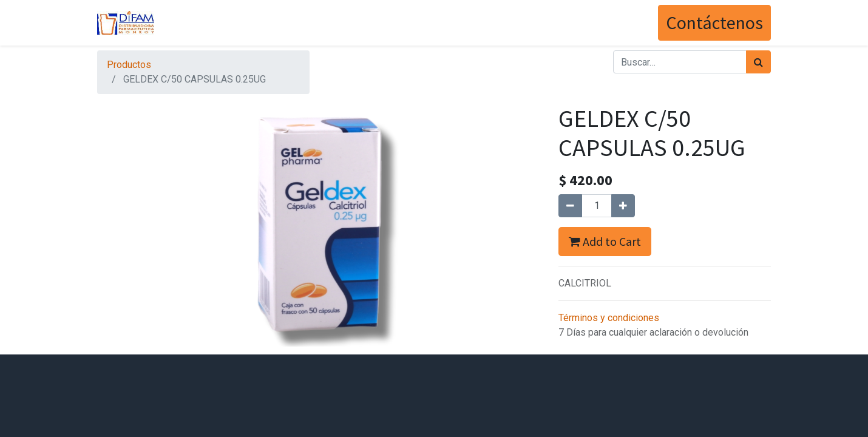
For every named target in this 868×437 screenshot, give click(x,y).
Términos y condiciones (609, 318)
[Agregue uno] (623, 206)
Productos (129, 65)
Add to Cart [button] (605, 241)
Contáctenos (714, 22)
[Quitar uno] (570, 206)
